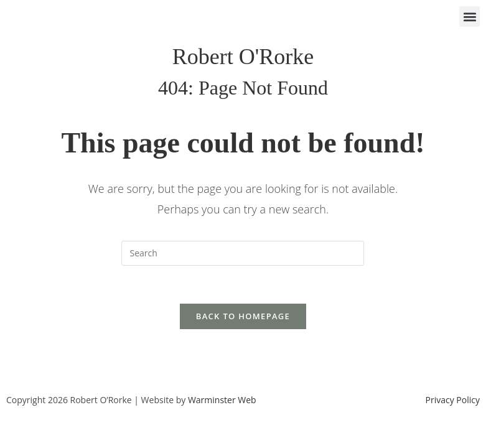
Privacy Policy (453, 400)
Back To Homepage (243, 316)
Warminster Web (222, 400)
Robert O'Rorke (243, 57)
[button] (470, 16)
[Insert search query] (243, 253)
